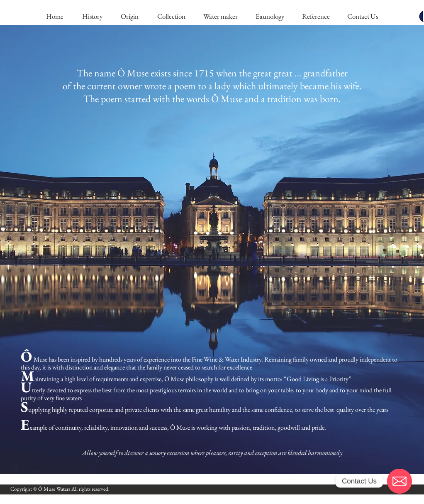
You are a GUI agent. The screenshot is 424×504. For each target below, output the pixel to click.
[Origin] (130, 17)
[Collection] (171, 17)
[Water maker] (220, 17)
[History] (92, 17)
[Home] (55, 17)
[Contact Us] (362, 17)
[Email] (400, 481)
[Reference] (316, 17)
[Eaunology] (270, 17)
